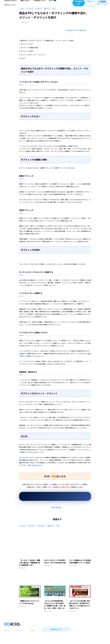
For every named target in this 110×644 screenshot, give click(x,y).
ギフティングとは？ (27, 47)
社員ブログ (19, 637)
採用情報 (32, 637)
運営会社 (7, 637)
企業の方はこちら (56, 636)
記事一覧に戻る (56, 510)
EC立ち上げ (40, 11)
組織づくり (49, 11)
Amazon (23, 11)
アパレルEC (31, 11)
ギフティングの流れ (27, 54)
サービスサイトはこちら (102, 4)
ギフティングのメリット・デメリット (33, 57)
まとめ (23, 61)
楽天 (56, 11)
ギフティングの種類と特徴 (29, 50)
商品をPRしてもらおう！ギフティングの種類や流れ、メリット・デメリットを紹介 (47, 43)
